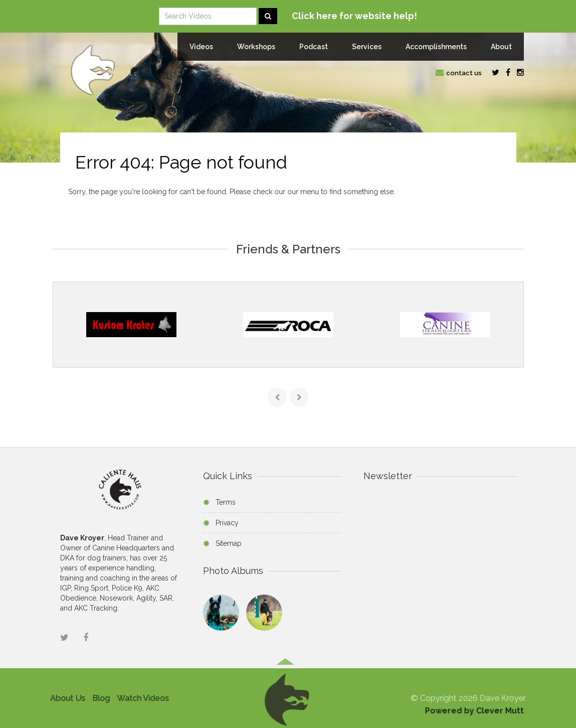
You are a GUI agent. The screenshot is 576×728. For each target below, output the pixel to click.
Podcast (314, 47)
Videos (201, 47)
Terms (226, 502)
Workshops (256, 47)
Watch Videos (140, 698)
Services (367, 47)
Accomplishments (436, 47)
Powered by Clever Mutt (477, 711)
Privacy (227, 523)
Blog (99, 698)
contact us (459, 73)
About (501, 47)
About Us (65, 698)
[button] (285, 697)
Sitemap (229, 543)
